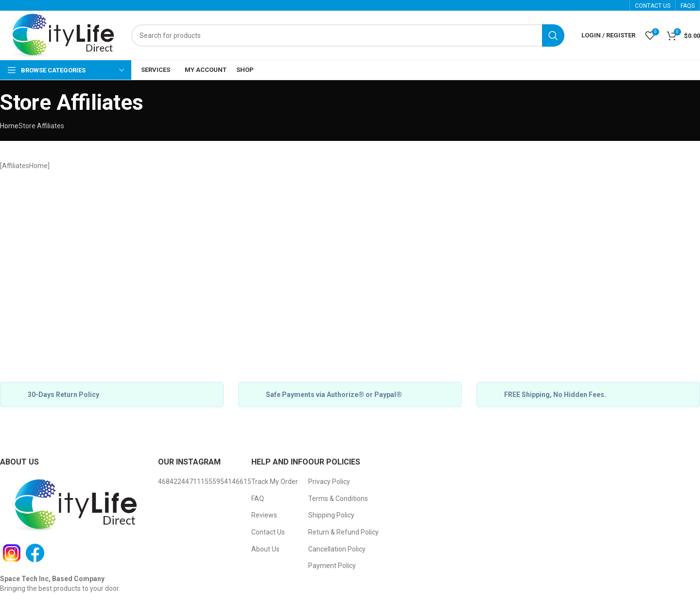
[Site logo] (61, 35)
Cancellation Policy (337, 549)
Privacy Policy (329, 482)
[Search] (348, 35)
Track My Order (275, 482)
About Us (265, 549)
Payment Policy (332, 566)
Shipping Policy (331, 515)
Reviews (264, 515)
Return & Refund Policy (343, 532)
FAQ (258, 499)
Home (9, 126)
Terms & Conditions (338, 499)
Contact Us (268, 532)
